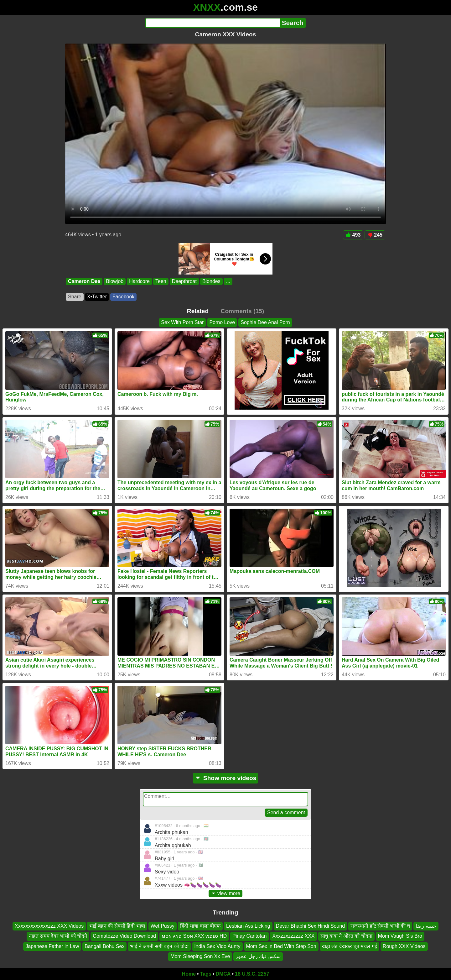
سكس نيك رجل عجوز (258, 956)
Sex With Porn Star (182, 322)
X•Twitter (97, 297)
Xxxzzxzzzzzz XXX (293, 936)
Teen (161, 281)
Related (198, 311)
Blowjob (115, 281)
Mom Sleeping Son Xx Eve (200, 956)
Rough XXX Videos (404, 946)
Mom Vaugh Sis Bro (400, 936)
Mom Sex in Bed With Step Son (281, 946)
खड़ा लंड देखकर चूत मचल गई (350, 946)
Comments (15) (243, 311)
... (228, 281)
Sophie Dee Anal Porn (265, 322)
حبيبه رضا (426, 926)
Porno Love (222, 322)
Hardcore (139, 281)
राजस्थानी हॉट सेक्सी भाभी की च (380, 926)
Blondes (211, 281)
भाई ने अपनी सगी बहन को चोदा (159, 946)
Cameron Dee (84, 281)
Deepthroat (184, 281)
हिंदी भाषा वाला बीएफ (200, 926)
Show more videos (226, 778)
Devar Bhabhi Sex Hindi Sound (311, 926)
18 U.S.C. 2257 (252, 974)
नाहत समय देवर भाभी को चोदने (58, 936)
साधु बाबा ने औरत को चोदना (346, 936)
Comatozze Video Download (124, 936)
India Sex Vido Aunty (217, 946)
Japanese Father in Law (52, 946)
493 (353, 235)
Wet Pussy (163, 926)
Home (189, 974)
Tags (206, 974)
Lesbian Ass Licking (248, 926)
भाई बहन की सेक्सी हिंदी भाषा (117, 926)
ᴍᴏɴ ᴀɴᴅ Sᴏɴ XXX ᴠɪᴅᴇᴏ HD (194, 936)
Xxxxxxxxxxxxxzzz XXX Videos (49, 926)
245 (375, 235)
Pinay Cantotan (249, 936)
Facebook (123, 297)
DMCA (223, 974)
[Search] (213, 23)
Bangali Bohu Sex (104, 946)
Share (75, 297)
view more (225, 893)
